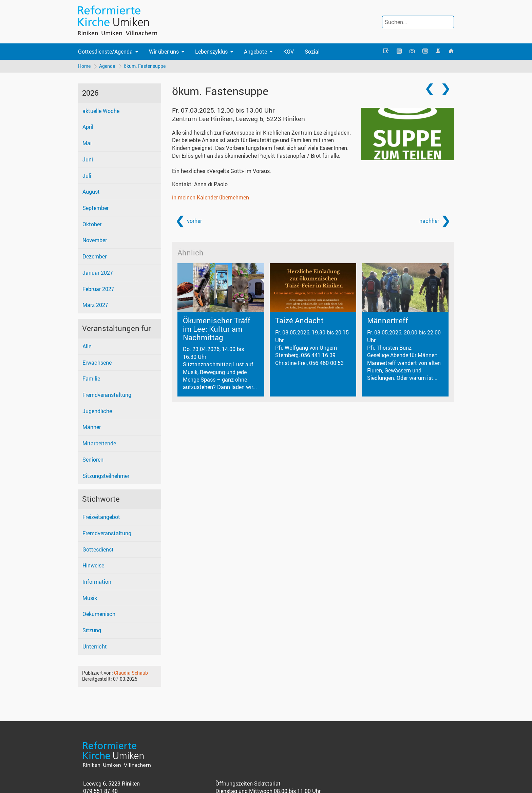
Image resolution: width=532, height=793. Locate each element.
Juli (87, 176)
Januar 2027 (98, 273)
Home (84, 66)
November (95, 240)
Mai (87, 143)
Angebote (255, 52)
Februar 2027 (98, 289)
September (96, 208)
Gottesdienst (98, 549)
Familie (91, 379)
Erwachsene (97, 363)
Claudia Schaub (131, 673)
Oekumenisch (99, 614)
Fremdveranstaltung (107, 395)
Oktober (92, 225)
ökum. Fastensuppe (145, 66)
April (88, 127)
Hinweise (93, 566)
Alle (87, 347)
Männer (92, 427)
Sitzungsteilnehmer (106, 476)
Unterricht (95, 647)
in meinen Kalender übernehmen (211, 198)
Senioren (93, 460)
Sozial (312, 52)
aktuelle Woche (101, 111)
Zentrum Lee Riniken (239, 119)
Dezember (94, 257)
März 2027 (95, 305)
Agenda (108, 66)
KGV (289, 52)
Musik (90, 598)
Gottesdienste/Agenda (105, 52)
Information (97, 582)
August (91, 192)
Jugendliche (97, 411)
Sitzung (92, 631)
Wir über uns (164, 52)
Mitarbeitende (99, 444)
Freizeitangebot (101, 517)
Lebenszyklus (211, 52)
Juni (88, 160)
